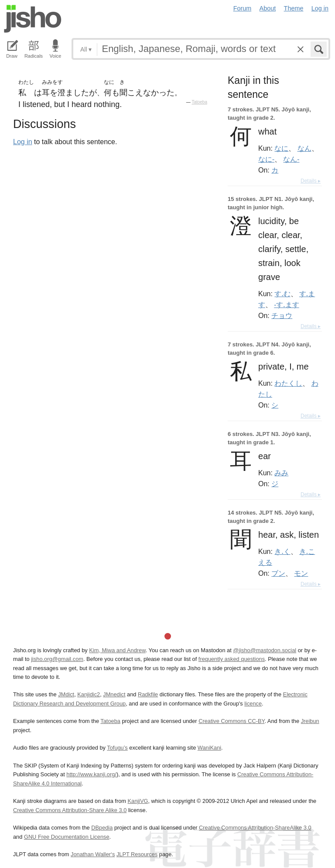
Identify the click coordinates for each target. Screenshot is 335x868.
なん (304, 148)
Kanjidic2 (89, 694)
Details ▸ (311, 181)
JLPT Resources (137, 854)
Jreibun (310, 721)
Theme (294, 8)
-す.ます (286, 304)
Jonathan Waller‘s (93, 854)
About (268, 8)
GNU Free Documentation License (67, 837)
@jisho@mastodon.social (265, 650)
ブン (278, 573)
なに (281, 148)
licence (253, 704)
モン (301, 573)
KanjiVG (138, 801)
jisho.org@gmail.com (57, 659)
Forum (243, 8)
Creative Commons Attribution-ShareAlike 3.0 (255, 828)
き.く (282, 551)
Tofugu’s (117, 748)
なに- (266, 159)
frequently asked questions (232, 659)
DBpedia (102, 828)
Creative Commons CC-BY (231, 721)
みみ (281, 473)
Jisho (33, 19)
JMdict (66, 694)
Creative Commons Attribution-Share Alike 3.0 (70, 810)
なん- (291, 159)
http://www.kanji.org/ (91, 774)
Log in (320, 8)
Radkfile (148, 694)
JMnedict (114, 694)
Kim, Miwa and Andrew (117, 650)
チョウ (282, 315)
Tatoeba (199, 102)
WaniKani (209, 748)
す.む (282, 294)
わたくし (288, 383)
